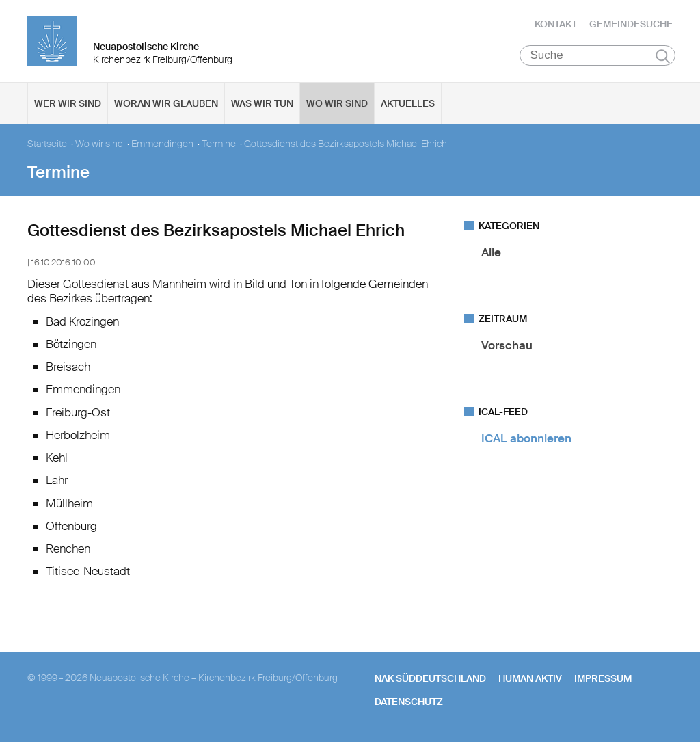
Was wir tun (262, 103)
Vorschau (507, 345)
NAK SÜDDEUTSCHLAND (430, 678)
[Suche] (598, 55)
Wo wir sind (337, 103)
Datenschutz (409, 702)
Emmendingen (162, 144)
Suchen (663, 56)
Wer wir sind (68, 103)
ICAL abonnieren (526, 438)
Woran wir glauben (166, 103)
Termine (219, 144)
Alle (491, 252)
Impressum (603, 678)
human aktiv (530, 678)
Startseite (47, 144)
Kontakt (556, 24)
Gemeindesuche (631, 24)
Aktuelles (408, 103)
